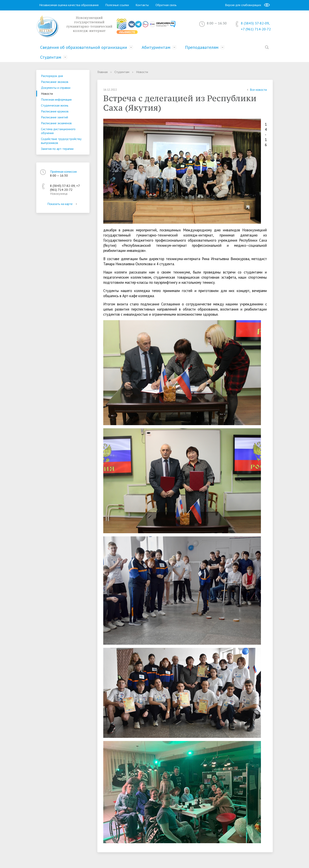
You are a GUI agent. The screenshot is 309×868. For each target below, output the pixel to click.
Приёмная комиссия (63, 172)
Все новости (256, 90)
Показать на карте (63, 204)
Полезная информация (56, 99)
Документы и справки (56, 88)
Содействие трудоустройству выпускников (61, 141)
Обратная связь (166, 5)
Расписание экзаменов (56, 123)
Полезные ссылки (117, 5)
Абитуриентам (156, 47)
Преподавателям (202, 47)
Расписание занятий (54, 117)
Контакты (142, 5)
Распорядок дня (52, 76)
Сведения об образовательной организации (84, 47)
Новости (47, 94)
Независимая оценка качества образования (69, 5)
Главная (102, 72)
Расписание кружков (55, 111)
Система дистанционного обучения (58, 131)
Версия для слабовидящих (247, 5)
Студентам (51, 57)
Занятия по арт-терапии (57, 149)
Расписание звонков (55, 82)
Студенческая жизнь (55, 105)
